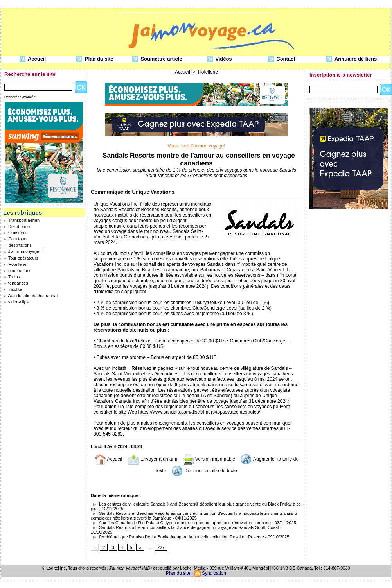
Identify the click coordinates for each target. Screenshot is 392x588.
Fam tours (15, 239)
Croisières (15, 233)
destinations (20, 245)
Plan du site (95, 59)
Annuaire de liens (352, 59)
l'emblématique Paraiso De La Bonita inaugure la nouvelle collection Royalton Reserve (177, 537)
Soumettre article (157, 59)
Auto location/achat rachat (31, 296)
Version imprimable (209, 459)
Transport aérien (21, 220)
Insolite (13, 289)
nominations (17, 271)
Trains (12, 277)
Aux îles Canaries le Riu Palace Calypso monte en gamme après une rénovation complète (181, 523)
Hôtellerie (15, 264)
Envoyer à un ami (152, 459)
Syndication (214, 573)
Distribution (16, 226)
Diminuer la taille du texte (204, 471)
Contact (282, 59)
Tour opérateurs (21, 258)
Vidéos (219, 59)
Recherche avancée (20, 97)
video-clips (16, 302)
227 (161, 547)
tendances (16, 283)
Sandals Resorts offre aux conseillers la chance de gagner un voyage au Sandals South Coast (185, 527)
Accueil (33, 59)
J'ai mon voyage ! (22, 251)
